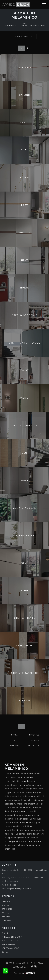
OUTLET (5, 952)
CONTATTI (6, 920)
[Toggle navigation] (44, 5)
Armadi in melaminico (37, 26)
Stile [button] (14, 740)
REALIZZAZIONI (8, 917)
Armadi (24, 26)
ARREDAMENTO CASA (12, 937)
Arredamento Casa (11, 26)
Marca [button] (14, 735)
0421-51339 (11, 885)
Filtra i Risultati (25, 37)
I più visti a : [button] (34, 746)
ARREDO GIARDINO (11, 948)
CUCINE (5, 933)
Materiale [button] (34, 735)
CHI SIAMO (7, 902)
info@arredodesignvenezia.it (18, 889)
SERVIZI (5, 905)
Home (24, 24)
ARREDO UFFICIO (10, 945)
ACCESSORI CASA (10, 941)
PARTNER (6, 913)
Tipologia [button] (34, 740)
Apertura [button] (14, 746)
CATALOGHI (7, 909)
